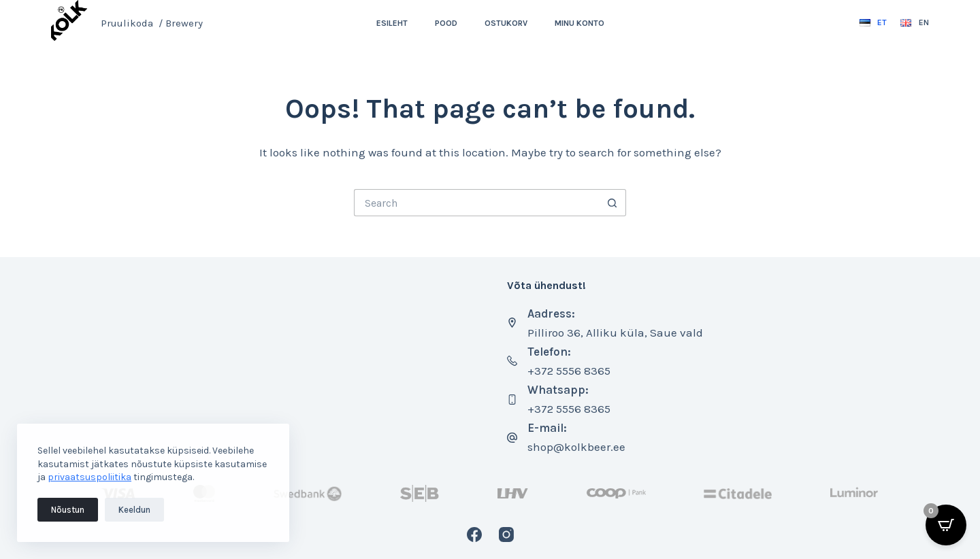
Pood (446, 23)
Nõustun (68, 510)
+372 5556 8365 (569, 371)
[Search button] (612, 203)
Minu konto (579, 23)
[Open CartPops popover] (946, 525)
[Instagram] (506, 535)
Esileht (392, 23)
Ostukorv (506, 23)
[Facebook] (474, 535)
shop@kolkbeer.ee (576, 447)
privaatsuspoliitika (89, 477)
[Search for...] (476, 203)
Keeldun (134, 510)
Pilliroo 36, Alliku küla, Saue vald (615, 333)
